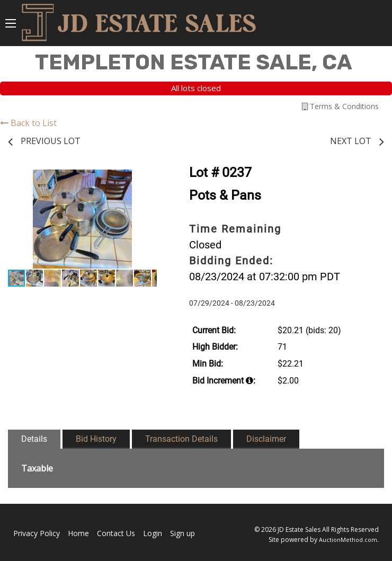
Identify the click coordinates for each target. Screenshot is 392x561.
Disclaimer (266, 439)
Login (153, 533)
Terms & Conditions (340, 106)
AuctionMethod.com (348, 540)
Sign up (182, 533)
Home (78, 533)
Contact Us (116, 533)
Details (34, 439)
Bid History (96, 439)
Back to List (28, 123)
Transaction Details (181, 439)
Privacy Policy (37, 533)
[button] (147, 179)
